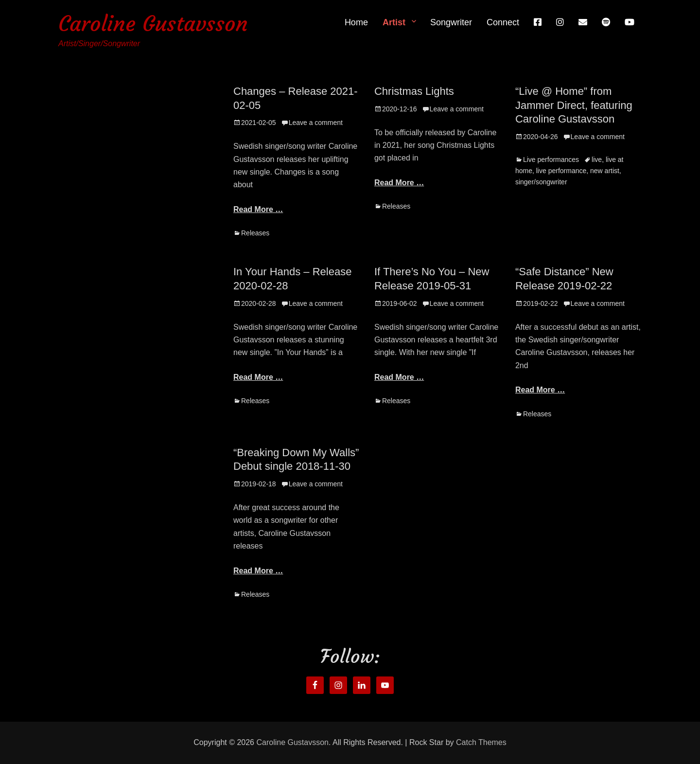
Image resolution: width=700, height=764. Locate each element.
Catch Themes (481, 742)
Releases (255, 233)
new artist (605, 171)
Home (356, 22)
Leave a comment (316, 123)
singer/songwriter (541, 182)
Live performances (551, 160)
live (597, 160)
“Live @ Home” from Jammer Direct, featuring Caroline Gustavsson (574, 105)
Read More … (258, 209)
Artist (394, 22)
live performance (561, 171)
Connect (503, 22)
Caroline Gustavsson (153, 24)
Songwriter (451, 22)
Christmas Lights (414, 91)
